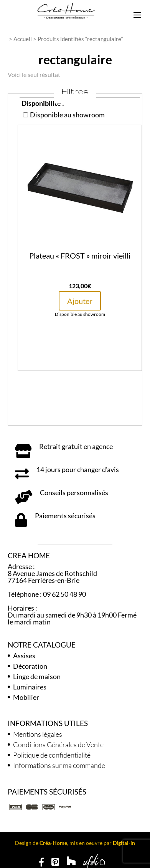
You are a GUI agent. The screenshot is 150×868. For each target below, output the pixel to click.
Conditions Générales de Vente (58, 744)
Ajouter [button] (80, 301)
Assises (24, 656)
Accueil (23, 39)
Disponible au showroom (64, 115)
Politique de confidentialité (52, 755)
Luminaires (30, 687)
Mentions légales (38, 734)
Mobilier (26, 697)
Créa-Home (53, 843)
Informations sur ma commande (59, 765)
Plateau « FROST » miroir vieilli (80, 255)
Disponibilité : (43, 103)
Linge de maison (37, 676)
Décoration (30, 666)
